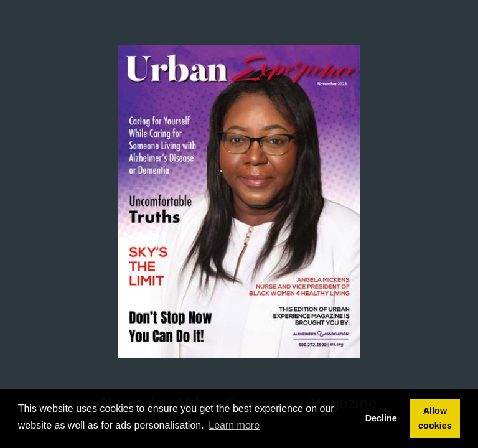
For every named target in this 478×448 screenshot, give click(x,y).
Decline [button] (381, 418)
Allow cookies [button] (435, 418)
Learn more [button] (234, 425)
